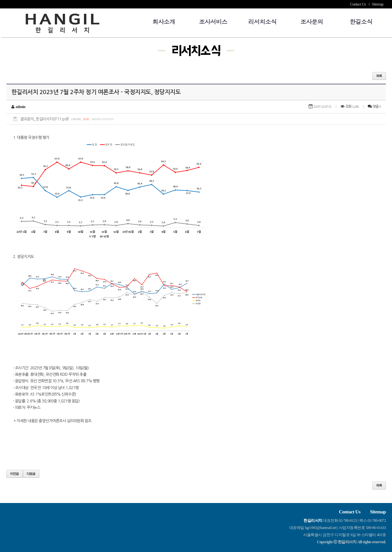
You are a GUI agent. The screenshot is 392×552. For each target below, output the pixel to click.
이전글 (15, 474)
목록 (379, 76)
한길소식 (361, 22)
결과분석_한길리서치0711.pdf (44, 119)
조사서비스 (213, 22)
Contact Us (358, 4)
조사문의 (312, 22)
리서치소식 (262, 22)
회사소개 (164, 22)
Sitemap (378, 4)
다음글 (31, 474)
